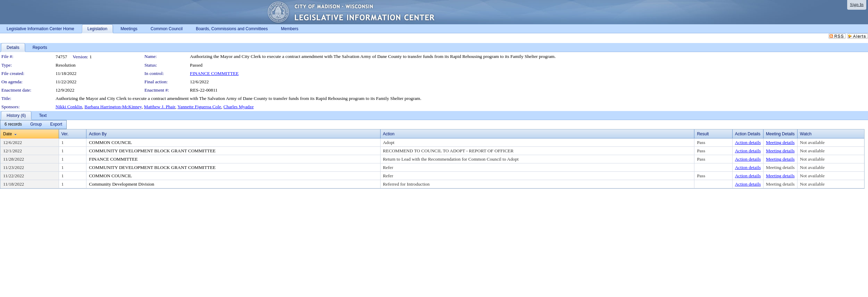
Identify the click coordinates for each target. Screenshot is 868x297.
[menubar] (33, 125)
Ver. (65, 134)
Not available (812, 142)
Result (703, 134)
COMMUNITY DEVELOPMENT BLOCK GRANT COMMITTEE (152, 151)
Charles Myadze (239, 107)
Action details (748, 142)
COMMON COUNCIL (110, 142)
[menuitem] (13, 125)
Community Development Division (122, 184)
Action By (98, 134)
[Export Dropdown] (56, 125)
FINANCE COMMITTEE (214, 73)
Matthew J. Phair (160, 107)
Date (7, 134)
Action (389, 134)
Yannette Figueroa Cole (199, 107)
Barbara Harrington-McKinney (113, 107)
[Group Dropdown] (36, 125)
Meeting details (780, 142)
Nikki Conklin (69, 107)
